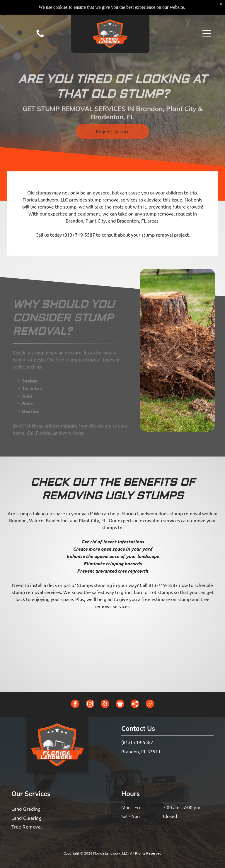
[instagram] (90, 705)
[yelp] (105, 705)
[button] (207, 19)
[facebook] (75, 705)
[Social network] (120, 705)
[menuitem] (58, 809)
